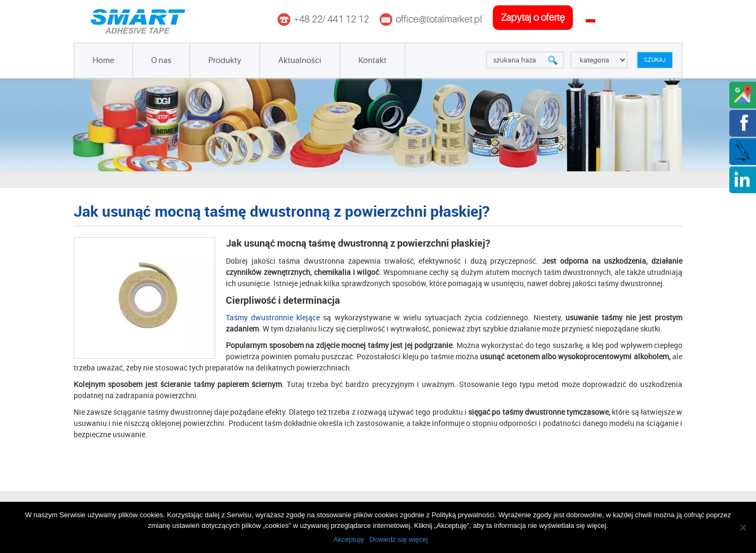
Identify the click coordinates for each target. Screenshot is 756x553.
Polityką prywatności (463, 515)
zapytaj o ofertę (533, 18)
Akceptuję (349, 539)
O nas (161, 61)
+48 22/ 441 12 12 (331, 19)
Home (103, 61)
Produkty (225, 61)
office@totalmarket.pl (439, 19)
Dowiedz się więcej (399, 539)
